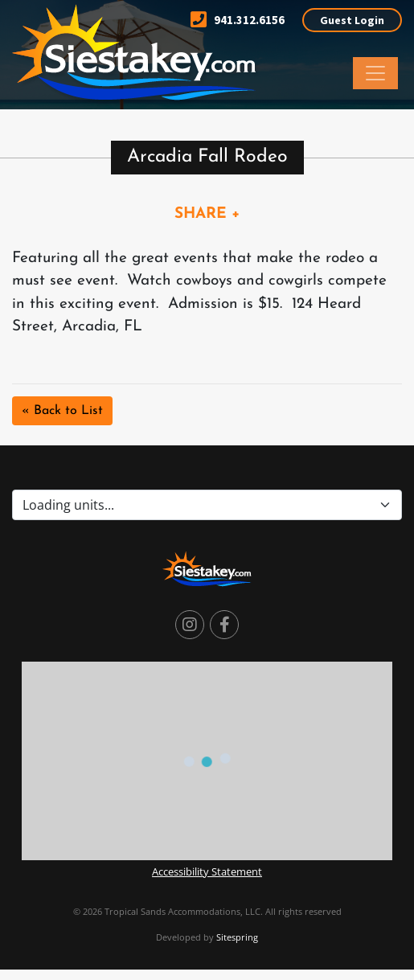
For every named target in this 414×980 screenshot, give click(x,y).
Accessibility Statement (207, 871)
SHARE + (207, 214)
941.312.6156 (238, 20)
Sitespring (237, 937)
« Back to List (62, 411)
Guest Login (352, 20)
